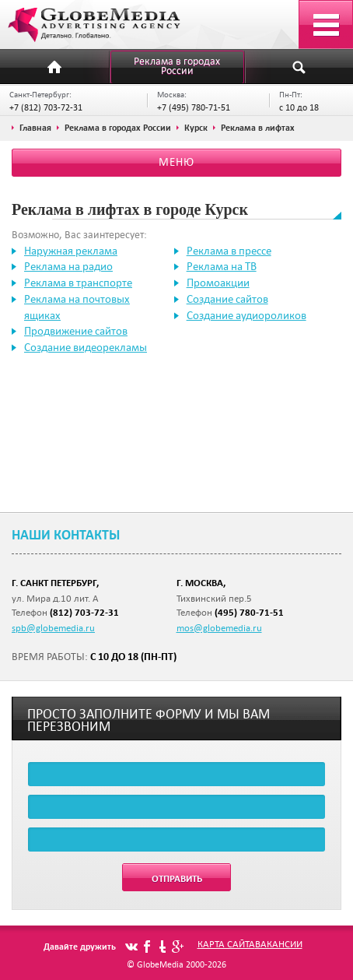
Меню (176, 162)
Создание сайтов (227, 299)
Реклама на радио (68, 266)
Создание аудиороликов (246, 315)
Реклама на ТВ (222, 266)
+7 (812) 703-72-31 (46, 107)
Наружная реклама (71, 251)
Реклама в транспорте (78, 283)
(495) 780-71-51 (249, 612)
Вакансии (279, 943)
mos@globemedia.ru (219, 627)
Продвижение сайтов (76, 331)
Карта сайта (226, 943)
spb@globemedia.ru (53, 627)
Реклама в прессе (229, 251)
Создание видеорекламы (86, 347)
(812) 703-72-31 (84, 612)
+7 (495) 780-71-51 (194, 107)
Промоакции (218, 283)
